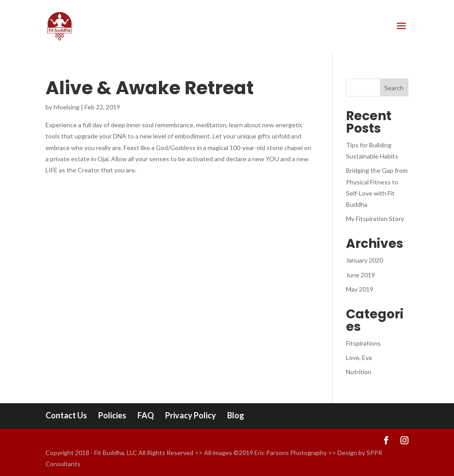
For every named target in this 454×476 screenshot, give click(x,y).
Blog (236, 415)
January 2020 (364, 260)
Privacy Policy (191, 415)
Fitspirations (363, 343)
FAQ (146, 415)
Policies (112, 415)
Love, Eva (359, 357)
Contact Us (66, 415)
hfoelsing (67, 107)
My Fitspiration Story (375, 219)
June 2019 (360, 275)
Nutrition (359, 372)
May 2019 (360, 289)
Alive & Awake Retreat (150, 88)
